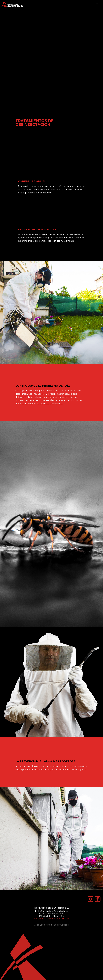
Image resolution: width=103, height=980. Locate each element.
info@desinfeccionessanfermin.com (51, 919)
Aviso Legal (40, 925)
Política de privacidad (58, 925)
